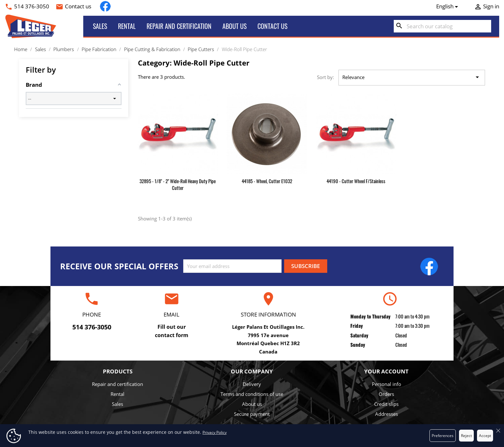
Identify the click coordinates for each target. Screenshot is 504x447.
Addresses (387, 414)
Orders (386, 394)
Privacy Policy (215, 432)
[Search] (442, 26)
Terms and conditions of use (252, 394)
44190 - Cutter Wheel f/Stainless (356, 181)
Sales (100, 26)
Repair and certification (179, 26)
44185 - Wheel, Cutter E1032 (267, 181)
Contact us (78, 6)
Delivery (252, 384)
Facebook (105, 6)
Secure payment (252, 414)
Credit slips (386, 404)
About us (234, 26)
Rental (127, 26)
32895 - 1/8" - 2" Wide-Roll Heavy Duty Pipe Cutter (178, 184)
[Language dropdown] (448, 6)
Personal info (387, 384)
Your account (386, 371)
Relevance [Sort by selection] (412, 77)
